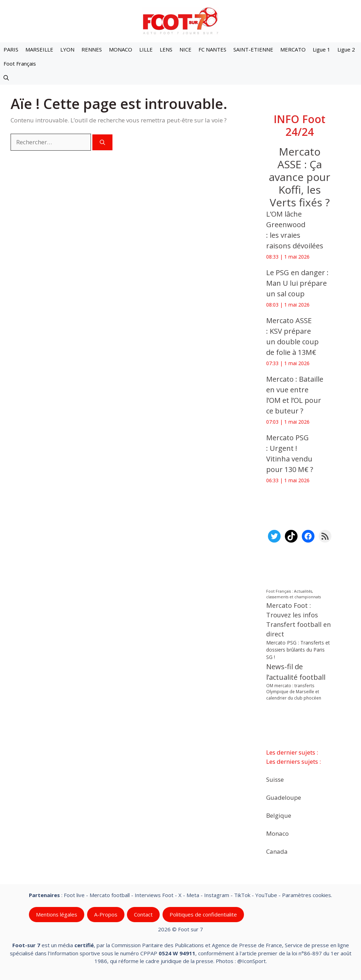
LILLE (146, 49)
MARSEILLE (39, 49)
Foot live (74, 895)
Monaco (277, 833)
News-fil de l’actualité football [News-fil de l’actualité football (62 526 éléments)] (296, 672)
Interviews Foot (154, 895)
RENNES (92, 49)
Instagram (217, 895)
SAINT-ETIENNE (253, 49)
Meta (193, 895)
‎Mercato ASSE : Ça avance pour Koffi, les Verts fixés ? (299, 177)
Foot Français (20, 63)
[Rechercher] (102, 142)
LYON (67, 49)
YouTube (266, 895)
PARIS (11, 49)
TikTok (242, 895)
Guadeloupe (284, 797)
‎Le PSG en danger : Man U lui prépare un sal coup (297, 283)
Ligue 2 (346, 49)
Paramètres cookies (307, 895)
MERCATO (293, 49)
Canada (277, 851)
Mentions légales (57, 914)
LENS (166, 49)
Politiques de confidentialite (203, 914)
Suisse (275, 779)
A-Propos (106, 914)
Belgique (279, 815)
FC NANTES (212, 49)
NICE (185, 49)
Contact (143, 914)
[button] (6, 78)
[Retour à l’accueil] (180, 21)
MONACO (121, 49)
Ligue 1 (322, 49)
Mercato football (110, 895)
